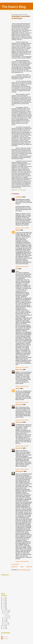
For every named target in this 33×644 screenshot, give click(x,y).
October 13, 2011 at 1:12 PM (22, 386)
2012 (4, 608)
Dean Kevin (19, 369)
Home (22, 567)
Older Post (29, 567)
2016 (4, 602)
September (6, 618)
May (5, 620)
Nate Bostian (19, 471)
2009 (4, 627)
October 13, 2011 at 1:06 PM (22, 367)
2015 (4, 603)
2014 (4, 605)
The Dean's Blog (14, 7)
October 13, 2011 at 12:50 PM (22, 228)
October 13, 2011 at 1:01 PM (22, 266)
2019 (4, 601)
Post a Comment (15, 564)
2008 (4, 628)
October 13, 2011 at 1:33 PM (22, 469)
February (6, 623)
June (5, 619)
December (6, 610)
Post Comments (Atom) (25, 570)
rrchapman (19, 197)
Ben (17, 269)
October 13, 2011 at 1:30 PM (22, 446)
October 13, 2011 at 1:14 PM (22, 402)
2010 (4, 626)
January (6, 624)
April (5, 622)
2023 (4, 599)
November (6, 612)
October (6, 613)
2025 (4, 598)
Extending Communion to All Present (7, 615)
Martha (18, 230)
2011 (4, 609)
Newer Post (15, 567)
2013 (4, 606)
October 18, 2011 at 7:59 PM (22, 561)
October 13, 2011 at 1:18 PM (22, 420)
